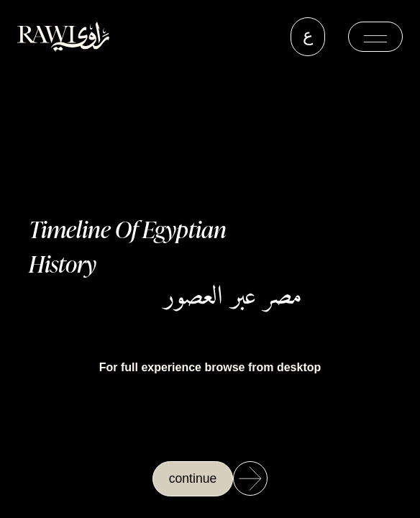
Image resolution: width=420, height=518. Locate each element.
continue (193, 478)
